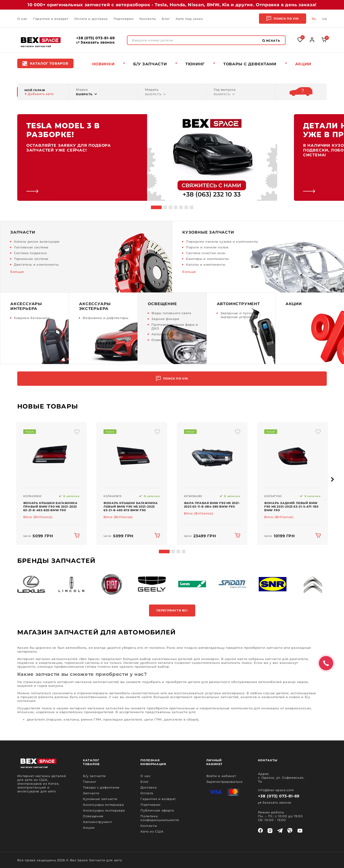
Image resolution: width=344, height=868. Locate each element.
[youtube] (300, 831)
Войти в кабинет (221, 776)
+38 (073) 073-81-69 (96, 38)
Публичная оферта (157, 810)
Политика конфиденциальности (160, 818)
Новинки (103, 64)
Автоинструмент (97, 822)
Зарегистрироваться (224, 782)
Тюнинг (195, 64)
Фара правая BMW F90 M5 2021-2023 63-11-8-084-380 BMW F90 (212, 505)
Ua (324, 19)
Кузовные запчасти (100, 799)
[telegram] (280, 831)
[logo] (41, 40)
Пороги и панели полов (207, 247)
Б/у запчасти (150, 64)
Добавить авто (39, 94)
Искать (271, 41)
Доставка (149, 787)
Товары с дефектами (101, 787)
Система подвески (30, 253)
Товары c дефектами (250, 64)
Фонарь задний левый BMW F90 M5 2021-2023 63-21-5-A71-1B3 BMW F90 (291, 507)
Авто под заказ (189, 19)
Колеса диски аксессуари (37, 241)
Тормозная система (31, 259)
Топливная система (31, 247)
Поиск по (282, 19)
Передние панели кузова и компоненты (222, 241)
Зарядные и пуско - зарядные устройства (239, 315)
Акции (303, 64)
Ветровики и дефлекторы (105, 318)
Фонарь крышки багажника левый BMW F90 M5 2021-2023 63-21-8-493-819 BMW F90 (131, 507)
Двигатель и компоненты (36, 264)
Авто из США (152, 831)
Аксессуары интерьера (103, 805)
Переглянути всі (172, 610)
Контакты (148, 19)
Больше (17, 272)
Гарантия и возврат (51, 19)
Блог (166, 19)
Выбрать (84, 94)
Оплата (147, 793)
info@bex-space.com (276, 790)
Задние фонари (165, 319)
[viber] (290, 831)
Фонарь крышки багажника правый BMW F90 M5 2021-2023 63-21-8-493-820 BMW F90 (50, 507)
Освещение (93, 816)
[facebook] (260, 831)
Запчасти (91, 793)
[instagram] (270, 831)
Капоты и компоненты (206, 264)
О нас (22, 19)
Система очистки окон (206, 253)
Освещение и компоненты (175, 340)
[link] (147, 157)
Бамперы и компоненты (207, 259)
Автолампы (161, 334)
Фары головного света (171, 313)
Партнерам (124, 19)
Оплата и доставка (91, 19)
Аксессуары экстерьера (104, 810)
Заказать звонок (95, 42)
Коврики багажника (32, 318)
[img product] (52, 455)
